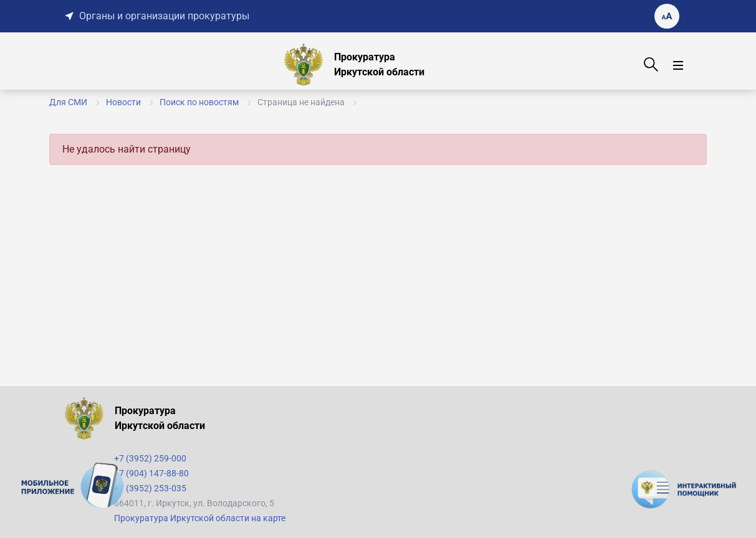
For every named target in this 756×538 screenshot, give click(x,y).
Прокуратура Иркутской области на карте (200, 518)
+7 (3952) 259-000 (150, 458)
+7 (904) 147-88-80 (151, 473)
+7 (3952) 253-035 (150, 488)
